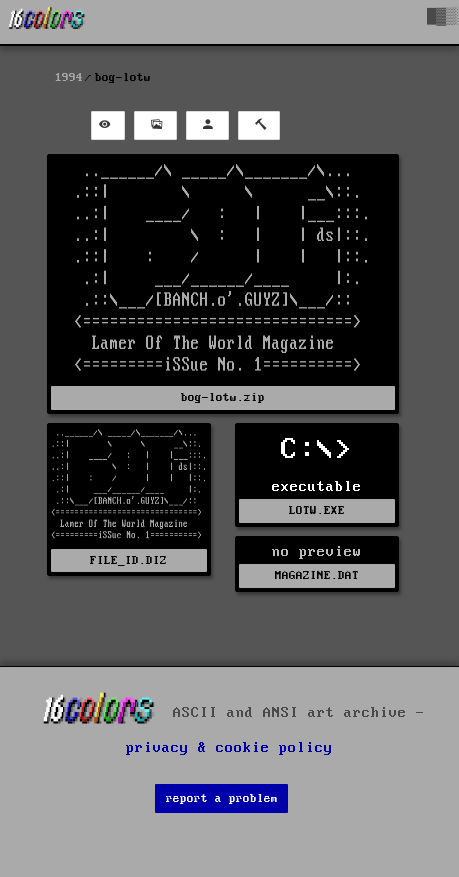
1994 (69, 77)
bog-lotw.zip (223, 397)
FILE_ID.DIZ (128, 560)
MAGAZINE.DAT (317, 575)
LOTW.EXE (317, 510)
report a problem (222, 798)
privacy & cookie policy (229, 748)
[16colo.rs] (47, 22)
